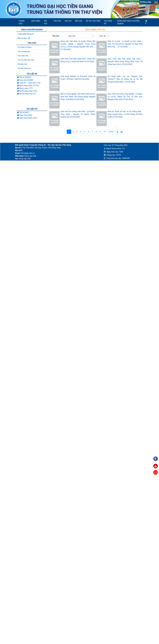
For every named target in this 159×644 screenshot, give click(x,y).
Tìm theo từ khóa (25, 47)
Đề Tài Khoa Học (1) (26, 94)
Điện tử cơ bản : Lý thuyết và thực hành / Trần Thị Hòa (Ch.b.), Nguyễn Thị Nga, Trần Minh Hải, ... (125, 44)
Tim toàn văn (23, 56)
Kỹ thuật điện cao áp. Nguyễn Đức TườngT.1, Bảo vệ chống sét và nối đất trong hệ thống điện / (125, 79)
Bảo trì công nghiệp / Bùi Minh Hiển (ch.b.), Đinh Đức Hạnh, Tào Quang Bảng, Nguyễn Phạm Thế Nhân (78, 97)
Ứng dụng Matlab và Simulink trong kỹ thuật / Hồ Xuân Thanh (78, 78)
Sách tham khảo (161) (27, 118)
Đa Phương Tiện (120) (27, 91)
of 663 (111, 132)
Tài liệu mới (22, 64)
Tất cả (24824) (24, 77)
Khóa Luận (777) (25, 88)
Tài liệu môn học (24, 68)
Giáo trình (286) (25, 115)
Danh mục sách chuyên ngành (128, 22)
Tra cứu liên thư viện (26, 60)
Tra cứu (57, 21)
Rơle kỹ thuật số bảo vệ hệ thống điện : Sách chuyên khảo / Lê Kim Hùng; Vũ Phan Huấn (125, 114)
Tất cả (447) (23, 112)
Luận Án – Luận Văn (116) (29, 83)
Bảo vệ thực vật (24, 38)
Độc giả (79, 21)
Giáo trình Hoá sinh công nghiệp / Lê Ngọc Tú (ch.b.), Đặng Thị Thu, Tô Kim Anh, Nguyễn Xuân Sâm (125, 97)
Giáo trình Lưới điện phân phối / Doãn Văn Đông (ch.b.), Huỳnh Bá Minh (78, 60)
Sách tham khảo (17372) (28, 86)
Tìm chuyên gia (24, 51)
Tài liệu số (32, 109)
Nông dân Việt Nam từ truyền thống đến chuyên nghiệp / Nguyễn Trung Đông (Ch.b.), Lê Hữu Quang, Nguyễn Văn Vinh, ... (78, 45)
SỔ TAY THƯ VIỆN (93, 21)
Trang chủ (22, 22)
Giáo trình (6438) (25, 80)
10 (105, 132)
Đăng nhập (146, 2)
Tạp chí (68, 21)
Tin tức (46, 22)
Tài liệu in (32, 74)
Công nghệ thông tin (26, 34)
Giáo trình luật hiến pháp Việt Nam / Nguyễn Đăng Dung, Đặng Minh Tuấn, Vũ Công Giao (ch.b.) (125, 62)
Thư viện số (108, 22)
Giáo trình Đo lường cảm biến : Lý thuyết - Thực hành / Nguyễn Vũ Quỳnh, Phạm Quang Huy (78, 114)
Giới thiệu (36, 21)
